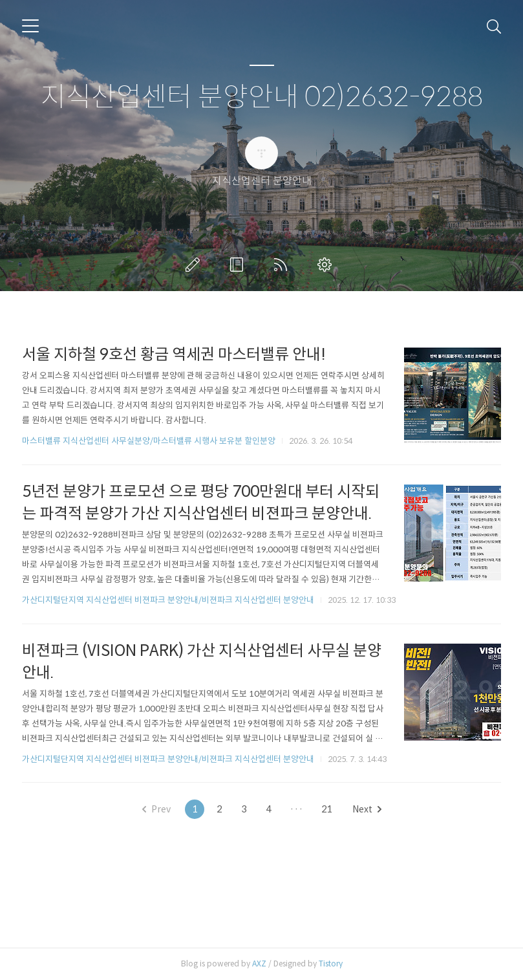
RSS (283, 265)
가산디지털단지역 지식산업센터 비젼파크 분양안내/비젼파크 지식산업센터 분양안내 (168, 600)
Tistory (331, 964)
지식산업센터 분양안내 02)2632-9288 (262, 97)
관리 (327, 265)
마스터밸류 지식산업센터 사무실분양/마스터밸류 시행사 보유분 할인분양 (149, 441)
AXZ (259, 964)
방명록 (239, 265)
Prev (156, 809)
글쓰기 (195, 265)
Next (367, 809)
